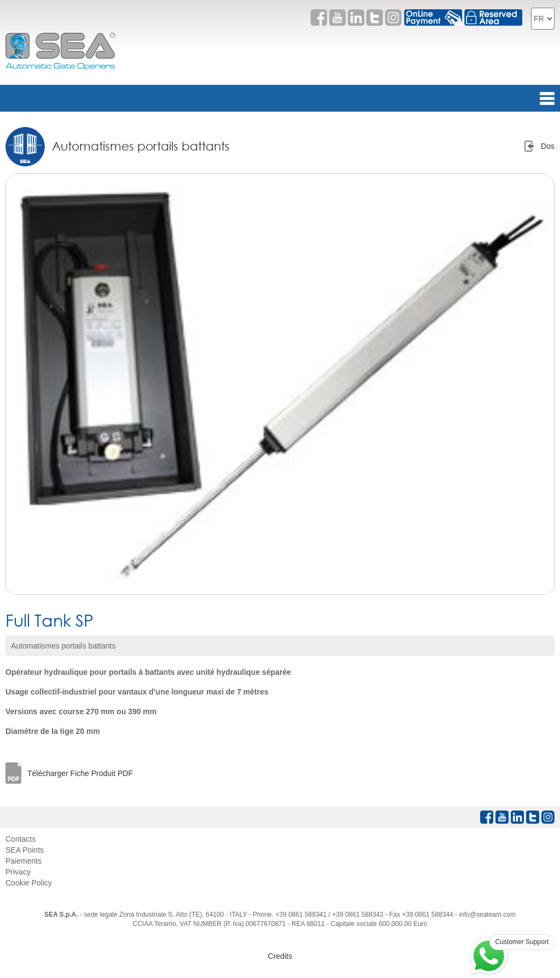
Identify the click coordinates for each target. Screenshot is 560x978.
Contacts (21, 839)
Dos (548, 146)
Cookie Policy (29, 883)
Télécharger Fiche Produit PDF (80, 773)
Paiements (24, 861)
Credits (280, 956)
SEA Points (25, 850)
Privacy (18, 872)
